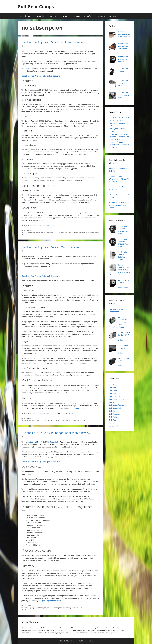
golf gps (44, 420)
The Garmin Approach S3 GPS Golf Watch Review (54, 42)
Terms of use (88, 16)
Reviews (67, 16)
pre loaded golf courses (87, 232)
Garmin (28, 69)
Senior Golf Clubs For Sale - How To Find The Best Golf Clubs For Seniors (119, 137)
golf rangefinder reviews (52, 601)
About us (77, 16)
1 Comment (27, 610)
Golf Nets (113, 402)
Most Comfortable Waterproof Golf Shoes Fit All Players (119, 145)
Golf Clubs (113, 393)
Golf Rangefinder (116, 408)
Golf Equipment (27, 16)
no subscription (73, 232)
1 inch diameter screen (31, 232)
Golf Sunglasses (115, 414)
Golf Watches (28, 230)
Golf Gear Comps (36, 6)
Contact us (113, 16)
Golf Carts (113, 390)
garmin (54, 232)
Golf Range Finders (116, 405)
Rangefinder (54, 442)
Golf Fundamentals (116, 399)
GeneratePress (89, 641)
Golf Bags (113, 387)
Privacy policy (101, 16)
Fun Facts (113, 384)
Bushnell (33, 442)
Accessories (42, 16)
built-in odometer (45, 232)
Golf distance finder (77, 408)
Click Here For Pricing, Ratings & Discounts (41, 76)
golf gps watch (49, 225)
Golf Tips (55, 16)
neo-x (49, 608)
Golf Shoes (113, 411)
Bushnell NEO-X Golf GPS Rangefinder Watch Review (56, 433)
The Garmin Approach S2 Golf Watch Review (50, 247)
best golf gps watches (48, 413)
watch (81, 608)
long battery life (62, 232)
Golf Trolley (113, 417)
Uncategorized (115, 426)
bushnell (26, 608)
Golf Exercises (114, 396)
